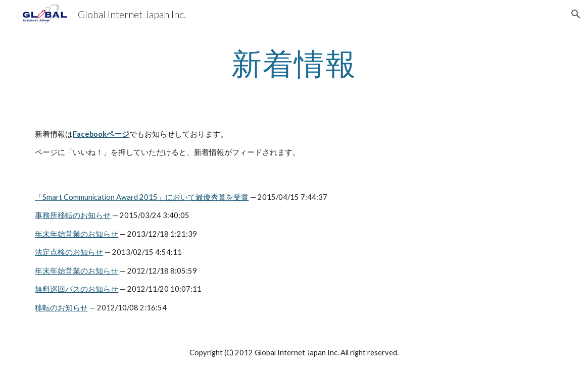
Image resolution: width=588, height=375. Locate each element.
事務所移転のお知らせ (73, 215)
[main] (294, 63)
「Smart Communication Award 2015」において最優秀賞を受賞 (142, 197)
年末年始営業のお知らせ (77, 234)
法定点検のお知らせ (69, 252)
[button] (576, 14)
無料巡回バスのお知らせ (77, 289)
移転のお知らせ (61, 308)
